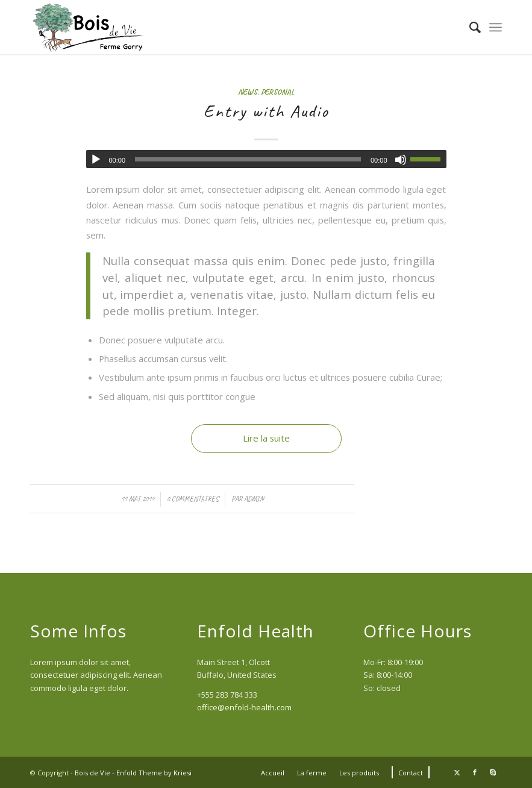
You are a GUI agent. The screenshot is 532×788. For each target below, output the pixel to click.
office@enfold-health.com (244, 707)
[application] (266, 159)
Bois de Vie (92, 773)
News (248, 92)
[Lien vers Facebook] (475, 772)
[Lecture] (96, 160)
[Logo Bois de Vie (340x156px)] (89, 27)
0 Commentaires (193, 499)
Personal (278, 92)
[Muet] (401, 160)
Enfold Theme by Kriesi (154, 773)
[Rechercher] (469, 27)
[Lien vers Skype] (493, 772)
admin (254, 499)
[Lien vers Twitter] (457, 772)
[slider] (248, 159)
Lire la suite (266, 438)
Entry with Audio (266, 111)
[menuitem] (469, 27)
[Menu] (496, 27)
